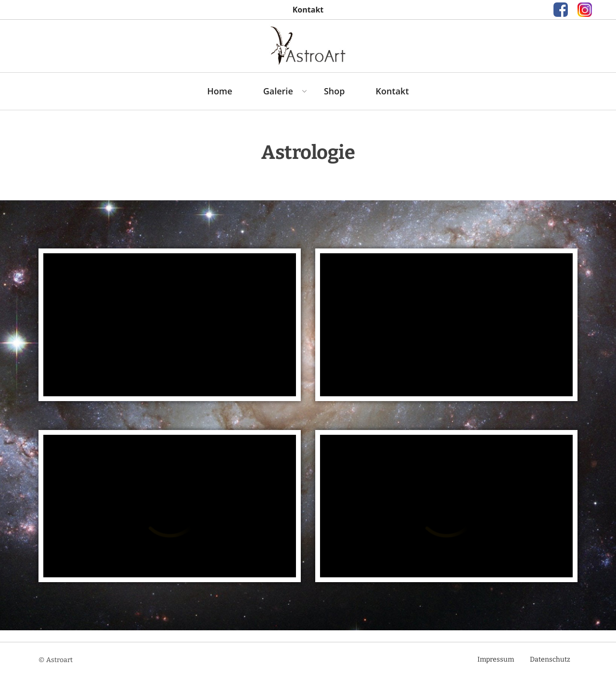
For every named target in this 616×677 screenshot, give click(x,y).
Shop (334, 91)
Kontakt (392, 91)
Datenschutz (550, 659)
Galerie (278, 91)
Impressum (496, 659)
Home (219, 91)
